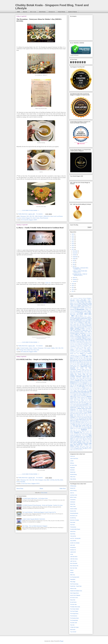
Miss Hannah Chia (74, 566)
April (74, 266)
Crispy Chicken (80, 379)
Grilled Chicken (85, 389)
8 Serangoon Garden (85, 336)
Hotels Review (42, 12)
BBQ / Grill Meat (51, 480)
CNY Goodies (80, 368)
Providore (82, 423)
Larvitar (72, 461)
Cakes (90, 368)
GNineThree (73, 532)
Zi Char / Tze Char (83, 449)
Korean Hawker (81, 400)
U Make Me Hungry (74, 627)
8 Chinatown (80, 322)
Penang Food (89, 416)
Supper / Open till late (87, 438)
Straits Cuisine (36, 218)
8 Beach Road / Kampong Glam (80, 319)
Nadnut (72, 570)
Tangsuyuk (80, 440)
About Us (25, 12)
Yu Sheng (76, 449)
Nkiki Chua (73, 575)
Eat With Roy (73, 518)
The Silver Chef (74, 623)
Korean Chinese (73, 400)
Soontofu (72, 434)
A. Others (88, 350)
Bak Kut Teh (73, 359)
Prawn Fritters (89, 422)
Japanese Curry (84, 398)
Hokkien (74, 393)
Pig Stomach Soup (83, 419)
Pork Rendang (73, 422)
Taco (86, 439)
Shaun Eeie (73, 600)
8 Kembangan (88, 328)
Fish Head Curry (81, 385)
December (75, 251)
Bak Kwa (78, 359)
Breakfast (85, 365)
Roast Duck (89, 426)
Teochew (79, 441)
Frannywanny (73, 527)
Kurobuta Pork (73, 401)
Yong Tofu (72, 449)
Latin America (89, 403)
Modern (80, 409)
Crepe (76, 379)
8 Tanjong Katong (79, 339)
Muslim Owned (76, 411)
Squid (87, 435)
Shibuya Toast (89, 431)
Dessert (77, 381)
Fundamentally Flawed (75, 529)
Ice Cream (74, 394)
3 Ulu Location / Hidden (49, 348)
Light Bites (79, 404)
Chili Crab (89, 374)
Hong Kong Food (85, 393)
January (75, 281)
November (75, 253)
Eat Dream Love (74, 516)
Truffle (87, 443)
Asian (51, 216)
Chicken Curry (73, 373)
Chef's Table (84, 372)
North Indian (73, 414)
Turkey (74, 444)
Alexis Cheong (73, 491)
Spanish (86, 434)
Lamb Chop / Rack (77, 403)
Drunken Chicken (79, 382)
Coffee (88, 377)
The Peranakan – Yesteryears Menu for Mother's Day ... (80, 268)
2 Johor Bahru (83, 300)
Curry (90, 379)
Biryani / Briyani (80, 363)
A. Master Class (77, 350)
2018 (73, 247)
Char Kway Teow (86, 371)
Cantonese (73, 369)
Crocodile (85, 379)
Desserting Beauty (74, 513)
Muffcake (72, 411)
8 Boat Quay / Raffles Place (81, 319)
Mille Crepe (75, 409)
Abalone (82, 354)
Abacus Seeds (77, 354)
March (74, 277)
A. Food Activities (76, 348)
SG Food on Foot (74, 598)
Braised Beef (83, 364)
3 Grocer (75, 306)
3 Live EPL (87, 307)
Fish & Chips (82, 384)
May (74, 264)
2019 (73, 246)
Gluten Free (72, 389)
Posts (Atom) (44, 493)
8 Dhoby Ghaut (87, 323)
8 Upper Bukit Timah (80, 342)
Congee (77, 378)
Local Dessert (59, 216)
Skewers (88, 433)
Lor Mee (90, 405)
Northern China (78, 414)
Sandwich (85, 428)
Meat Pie (87, 406)
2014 (73, 288)
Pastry (75, 416)
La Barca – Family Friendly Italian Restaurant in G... (80, 271)
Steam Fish (72, 437)
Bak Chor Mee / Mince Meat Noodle (84, 358)
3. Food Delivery (79, 312)
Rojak (82, 427)
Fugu (81, 388)
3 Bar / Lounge (80, 302)
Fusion (84, 388)
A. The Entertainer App (83, 352)
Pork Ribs (78, 422)
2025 (73, 234)
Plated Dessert (82, 420)
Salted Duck (76, 428)
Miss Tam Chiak (74, 568)
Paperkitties (73, 579)
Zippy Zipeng (73, 479)
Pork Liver (90, 421)
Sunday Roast (79, 438)
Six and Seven (73, 602)
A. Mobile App (83, 350)
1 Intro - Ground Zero (74, 298)
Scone (79, 430)
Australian (77, 357)
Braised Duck (89, 364)
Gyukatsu (82, 390)
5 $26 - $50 (29, 216)
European (85, 383)
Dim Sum (82, 381)
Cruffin (88, 379)
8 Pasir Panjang (88, 333)
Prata (85, 422)
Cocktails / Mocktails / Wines (78, 377)
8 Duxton (86, 325)
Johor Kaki (73, 545)
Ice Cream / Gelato (81, 394)
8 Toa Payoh (73, 342)
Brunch (75, 367)
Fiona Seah (73, 522)
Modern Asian (85, 409)
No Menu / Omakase (83, 412)
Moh (77, 410)
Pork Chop (75, 421)
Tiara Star (72, 625)
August (74, 259)
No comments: (40, 214)
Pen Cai (84, 416)
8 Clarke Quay (87, 322)
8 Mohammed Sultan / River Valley (82, 332)
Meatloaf (90, 406)
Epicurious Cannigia (75, 520)
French (72, 387)
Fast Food (72, 384)
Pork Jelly (80, 421)
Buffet (62, 480)
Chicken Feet (79, 373)
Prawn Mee (72, 423)
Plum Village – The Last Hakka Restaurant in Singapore (35, 526)
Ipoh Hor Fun (89, 395)
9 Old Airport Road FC (79, 345)
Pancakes (79, 415)
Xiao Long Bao (85, 447)
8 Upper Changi (88, 342)
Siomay (84, 433)
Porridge (82, 422)
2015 (73, 286)
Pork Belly (23, 482)
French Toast (76, 387)
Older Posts (63, 488)
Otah (83, 414)
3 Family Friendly (24, 348)
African (86, 354)
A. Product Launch (79, 351)
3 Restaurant (23, 216)
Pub (84, 423)
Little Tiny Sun (73, 561)
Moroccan (90, 410)
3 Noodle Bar (76, 308)
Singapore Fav (29, 218)
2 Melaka (88, 300)
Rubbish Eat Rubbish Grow (76, 591)
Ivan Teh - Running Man (75, 538)
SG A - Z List (33, 12)
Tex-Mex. (88, 441)
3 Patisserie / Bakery (83, 308)
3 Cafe (79, 303)
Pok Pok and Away (74, 584)
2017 (73, 249)
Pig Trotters (89, 419)
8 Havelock (88, 326)
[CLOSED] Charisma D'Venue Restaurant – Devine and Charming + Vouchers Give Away (42, 505)
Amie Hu (72, 493)
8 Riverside (88, 334)
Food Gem (73, 525)
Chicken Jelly (84, 373)
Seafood (23, 218)
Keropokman (73, 547)
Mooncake (85, 410)
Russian (85, 427)
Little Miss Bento (74, 557)
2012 (73, 291)
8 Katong (21, 350)
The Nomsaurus (74, 616)
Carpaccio (87, 369)
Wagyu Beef (73, 445)
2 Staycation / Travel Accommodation (81, 300)
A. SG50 (76, 352)
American (89, 354)
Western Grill (78, 446)
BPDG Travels (73, 497)
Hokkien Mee (78, 393)
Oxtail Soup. (89, 414)
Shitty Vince (73, 477)
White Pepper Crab (78, 447)
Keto (87, 399)
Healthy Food (86, 392)
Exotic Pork (89, 383)
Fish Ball (74, 385)
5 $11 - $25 (29, 480)
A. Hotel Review (86, 349)
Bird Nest (75, 363)
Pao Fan (83, 415)
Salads (72, 428)
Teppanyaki (84, 441)
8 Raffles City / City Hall (80, 334)
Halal (90, 390)
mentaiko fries (75, 450)
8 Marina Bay (85, 330)
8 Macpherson (78, 331)
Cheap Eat (75, 372)
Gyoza (75, 390)
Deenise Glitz (73, 511)
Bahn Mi (75, 358)
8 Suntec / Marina (81, 338)
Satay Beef (75, 430)
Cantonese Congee (81, 369)
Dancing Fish (73, 381)
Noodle (90, 412)
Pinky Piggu (73, 582)
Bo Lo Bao (72, 364)
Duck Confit (85, 382)
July (74, 260)
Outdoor (85, 414)
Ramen (74, 424)
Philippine (80, 417)
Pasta (32, 350)
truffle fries (81, 450)
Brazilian (78, 365)
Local (55, 216)
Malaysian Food (82, 406)
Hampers (72, 392)
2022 (73, 240)
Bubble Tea (79, 367)
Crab (83, 378)
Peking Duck (79, 416)
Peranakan (19, 218)
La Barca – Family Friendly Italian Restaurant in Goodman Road (40, 228)
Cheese (25, 350)
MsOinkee (72, 470)
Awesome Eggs (82, 357)
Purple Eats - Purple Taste (76, 586)
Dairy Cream (73, 506)
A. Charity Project (79, 347)
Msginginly (73, 468)
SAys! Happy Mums (74, 593)
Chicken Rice (74, 374)
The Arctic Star (73, 604)
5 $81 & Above (79, 316)
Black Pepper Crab (88, 363)
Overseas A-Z (52, 12)
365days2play (73, 486)
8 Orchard (40, 216)
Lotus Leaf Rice (73, 406)
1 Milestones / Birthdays (82, 298)
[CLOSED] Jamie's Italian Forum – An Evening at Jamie (35, 498)
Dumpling (72, 383)
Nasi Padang (76, 412)
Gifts (91, 388)
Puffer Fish (87, 423)
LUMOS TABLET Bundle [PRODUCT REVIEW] (34, 519)
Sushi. (74, 439)
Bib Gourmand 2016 (88, 362)
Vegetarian (80, 444)
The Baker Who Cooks (75, 607)
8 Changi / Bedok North (86, 321)
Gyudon (78, 390)
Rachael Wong (73, 474)
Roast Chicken (82, 426)
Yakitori (90, 447)
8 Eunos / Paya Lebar (77, 326)
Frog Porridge (77, 388)
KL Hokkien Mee (82, 399)
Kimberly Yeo (73, 550)
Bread (81, 365)
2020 (73, 244)
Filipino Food (77, 384)
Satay (71, 430)
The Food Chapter (74, 611)
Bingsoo (72, 363)
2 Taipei (89, 301)
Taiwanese (89, 439)
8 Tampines (89, 338)
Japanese (89, 396)
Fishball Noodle (88, 385)
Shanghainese (79, 431)
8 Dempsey (81, 323)
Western (72, 446)
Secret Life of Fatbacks (75, 595)
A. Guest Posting (78, 349)
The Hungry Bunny (74, 614)
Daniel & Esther (74, 509)
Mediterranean (73, 407)
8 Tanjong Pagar (87, 339)
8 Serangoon (40, 480)
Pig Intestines (85, 417)
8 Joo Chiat (84, 327)
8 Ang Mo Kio (83, 317)
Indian (75, 395)
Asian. (87, 355)
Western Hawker (86, 446)
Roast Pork (78, 427)
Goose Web (77, 389)
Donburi (86, 381)
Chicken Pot (89, 373)
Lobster (87, 404)
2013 (73, 289)
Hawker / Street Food (78, 392)
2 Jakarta (77, 300)
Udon (77, 444)
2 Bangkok (89, 298)
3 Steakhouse (77, 311)
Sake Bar (90, 427)
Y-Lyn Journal (73, 632)
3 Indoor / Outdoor (33, 348)
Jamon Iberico (84, 397)
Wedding (90, 445)
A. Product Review (86, 351)
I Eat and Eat (73, 536)
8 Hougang (79, 327)
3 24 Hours (75, 302)
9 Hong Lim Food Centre (82, 344)
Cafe (86, 368)
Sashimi (89, 428)
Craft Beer (72, 379)
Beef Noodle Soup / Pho (76, 361)
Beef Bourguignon (83, 359)
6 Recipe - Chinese (87, 316)
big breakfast (89, 449)
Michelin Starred (85, 407)
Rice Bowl (78, 425)
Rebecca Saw (73, 588)
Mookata (81, 410)
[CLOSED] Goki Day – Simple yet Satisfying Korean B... (80, 275)
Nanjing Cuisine (82, 411)
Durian (76, 383)
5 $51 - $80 (34, 216)
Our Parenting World (75, 577)
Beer (80, 362)
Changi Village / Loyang (77, 371)
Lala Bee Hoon (86, 401)
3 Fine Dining (83, 304)
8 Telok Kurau (77, 341)
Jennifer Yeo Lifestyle (75, 543)
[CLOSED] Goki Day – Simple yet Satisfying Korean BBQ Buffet (40, 359)
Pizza (35, 350)
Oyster (72, 415)
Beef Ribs (57, 480)
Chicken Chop (89, 372)
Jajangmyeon (79, 397)
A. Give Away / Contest (85, 348)
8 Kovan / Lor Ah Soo (86, 329)
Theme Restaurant (44, 218)
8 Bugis (89, 320)
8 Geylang (84, 326)
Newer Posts (20, 488)
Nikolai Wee (73, 472)
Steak (38, 350)
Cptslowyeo (73, 502)
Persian (77, 417)
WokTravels (73, 630)
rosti (78, 450)
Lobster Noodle (76, 405)
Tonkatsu (84, 443)
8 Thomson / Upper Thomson (86, 341)
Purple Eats (48, 283)
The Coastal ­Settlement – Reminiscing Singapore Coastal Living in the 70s (39, 512)
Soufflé (75, 434)
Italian (29, 350)
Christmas (77, 375)
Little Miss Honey (74, 559)
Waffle (90, 444)
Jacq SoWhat (73, 541)
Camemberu (73, 500)
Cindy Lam (73, 456)
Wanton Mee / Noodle (82, 445)
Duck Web (90, 382)
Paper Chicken (89, 415)
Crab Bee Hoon (88, 378)
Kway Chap (78, 401)
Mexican (79, 407)
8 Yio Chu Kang (77, 343)
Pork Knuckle (85, 421)
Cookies (80, 378)
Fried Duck (87, 387)
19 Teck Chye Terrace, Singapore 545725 (30, 483)
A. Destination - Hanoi (87, 347)
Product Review (61, 12)
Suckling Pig (89, 436)
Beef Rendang (84, 361)
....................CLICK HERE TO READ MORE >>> (28, 210)
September (75, 257)
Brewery (90, 365)
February (75, 279)
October (75, 255)
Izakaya (75, 397)
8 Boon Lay (85, 320)
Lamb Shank (84, 403)
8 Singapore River (73, 338)
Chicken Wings (82, 374)
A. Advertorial (86, 345)
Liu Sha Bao (83, 404)
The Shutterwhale (74, 620)
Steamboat (77, 436)
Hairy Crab (86, 390)
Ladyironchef (73, 552)
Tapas (84, 440)
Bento (83, 362)
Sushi (71, 439)
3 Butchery (75, 303)
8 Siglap (86, 337)
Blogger (62, 641)
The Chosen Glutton (75, 609)
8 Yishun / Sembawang (84, 343)
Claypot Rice (89, 375)
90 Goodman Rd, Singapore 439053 (29, 352)
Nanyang (88, 411)
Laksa (82, 401)
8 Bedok (89, 319)
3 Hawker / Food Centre (82, 306)
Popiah (88, 420)
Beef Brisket (89, 359)
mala (71, 450)
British (71, 367)
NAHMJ (72, 573)
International (84, 395)
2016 (73, 284)
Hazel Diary (73, 534)
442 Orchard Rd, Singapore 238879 (29, 220)
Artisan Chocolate (78, 355)
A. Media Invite (46, 216)
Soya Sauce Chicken (80, 434)
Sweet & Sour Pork (80, 439)
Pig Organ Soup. (76, 419)
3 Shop (86, 310)
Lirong (72, 554)
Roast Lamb (73, 427)
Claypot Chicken (83, 375)
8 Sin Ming (90, 337)
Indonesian (79, 395)
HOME (18, 12)
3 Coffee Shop (84, 303)
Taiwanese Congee (74, 440)
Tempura (75, 441)
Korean (18, 482)
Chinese (72, 375)
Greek (81, 389)
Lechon (75, 404)
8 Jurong (89, 327)
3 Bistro (86, 302)
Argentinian (72, 355)
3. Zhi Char (86, 312)
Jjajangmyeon (76, 399)
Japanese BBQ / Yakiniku (75, 398)
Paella (75, 415)
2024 (73, 236)
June (74, 262)
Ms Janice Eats (74, 465)
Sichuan (72, 433)
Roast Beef (76, 426)
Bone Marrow (77, 364)
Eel (78, 383)
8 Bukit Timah (78, 321)
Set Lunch (90, 430)
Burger (86, 367)
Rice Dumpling (83, 425)
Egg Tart (81, 383)
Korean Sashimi (88, 400)
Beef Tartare (77, 362)
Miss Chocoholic (74, 563)
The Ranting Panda (74, 618)
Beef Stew (72, 362)
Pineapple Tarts (73, 420)
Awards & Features (73, 12)
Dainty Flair (73, 504)
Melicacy (72, 463)
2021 (73, 242)
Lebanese (72, 404)
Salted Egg (80, 428)
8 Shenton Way (81, 337)
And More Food (74, 495)
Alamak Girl (73, 488)
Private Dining (77, 423)
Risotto (88, 425)
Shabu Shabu (73, 431)
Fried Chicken (82, 387)
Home (41, 488)
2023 (73, 238)
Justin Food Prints (74, 458)
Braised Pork (73, 365)
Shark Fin (84, 431)
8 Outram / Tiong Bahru (80, 333)
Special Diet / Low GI (81, 435)
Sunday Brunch (73, 438)
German (88, 388)
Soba (91, 433)
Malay (77, 406)
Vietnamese (86, 444)
